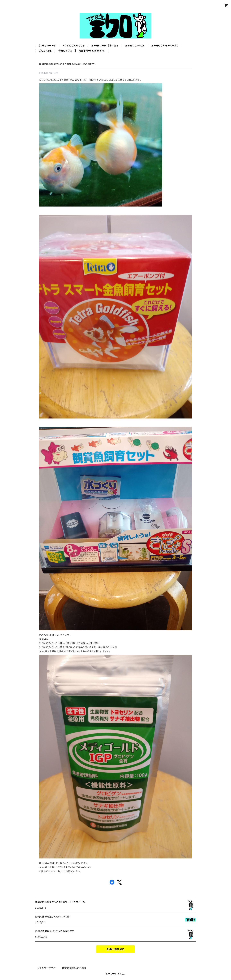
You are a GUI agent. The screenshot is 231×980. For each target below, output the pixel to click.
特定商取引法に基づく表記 (74, 968)
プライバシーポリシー (47, 968)
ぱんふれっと (45, 51)
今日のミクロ (65, 51)
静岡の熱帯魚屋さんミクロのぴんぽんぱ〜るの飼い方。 (68, 64)
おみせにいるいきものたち (105, 45)
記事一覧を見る (116, 949)
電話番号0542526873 (92, 51)
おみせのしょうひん (135, 45)
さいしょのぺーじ (47, 45)
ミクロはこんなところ (74, 45)
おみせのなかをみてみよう (165, 45)
